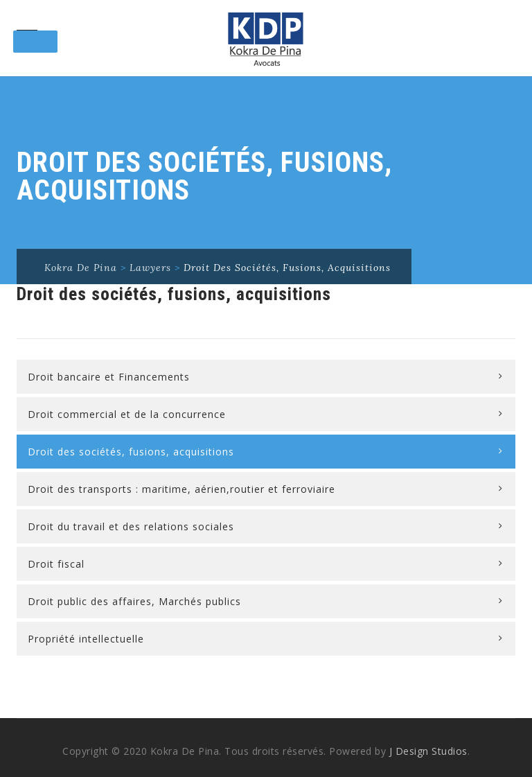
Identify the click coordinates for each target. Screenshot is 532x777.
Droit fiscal (56, 564)
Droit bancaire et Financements (109, 377)
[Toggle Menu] (35, 42)
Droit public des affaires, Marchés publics (134, 601)
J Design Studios (428, 751)
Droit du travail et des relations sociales (131, 526)
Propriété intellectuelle (86, 639)
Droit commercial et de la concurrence (127, 414)
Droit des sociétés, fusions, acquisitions (131, 452)
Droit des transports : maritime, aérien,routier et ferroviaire (181, 489)
